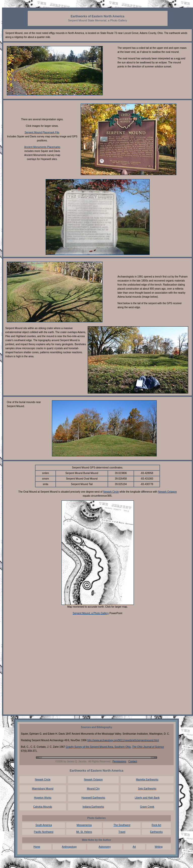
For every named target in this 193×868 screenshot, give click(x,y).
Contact (133, 761)
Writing (159, 847)
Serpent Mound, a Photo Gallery (91, 613)
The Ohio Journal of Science (148, 747)
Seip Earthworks (147, 789)
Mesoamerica (84, 825)
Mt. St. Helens (84, 832)
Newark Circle (111, 492)
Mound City (93, 789)
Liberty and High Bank (147, 798)
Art (134, 847)
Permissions (119, 761)
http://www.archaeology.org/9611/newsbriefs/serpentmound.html (123, 740)
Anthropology (69, 847)
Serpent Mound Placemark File (42, 132)
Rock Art (156, 825)
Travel (122, 832)
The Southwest (122, 825)
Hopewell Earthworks (93, 798)
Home (37, 847)
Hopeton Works (43, 798)
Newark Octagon (167, 492)
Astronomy (105, 847)
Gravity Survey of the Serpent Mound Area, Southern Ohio (98, 747)
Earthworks (156, 832)
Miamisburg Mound (43, 789)
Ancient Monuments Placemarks (42, 147)
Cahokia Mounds (43, 807)
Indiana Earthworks (93, 807)
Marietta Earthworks (147, 780)
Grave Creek (147, 807)
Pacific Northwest (44, 832)
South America (44, 825)
